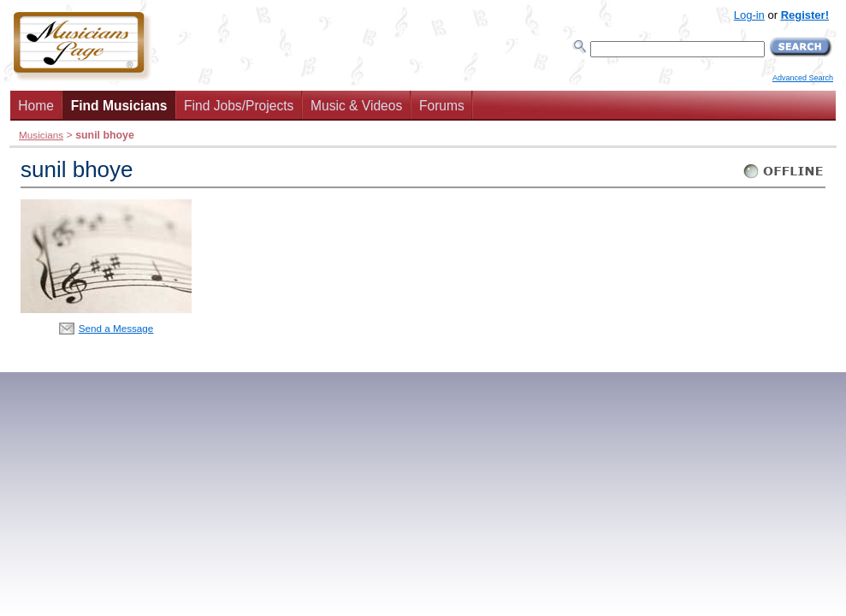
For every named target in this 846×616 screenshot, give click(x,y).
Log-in (749, 15)
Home (36, 106)
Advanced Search (803, 78)
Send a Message (116, 328)
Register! (805, 15)
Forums (442, 106)
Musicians (41, 135)
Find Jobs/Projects (239, 106)
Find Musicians (119, 106)
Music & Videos (356, 106)
